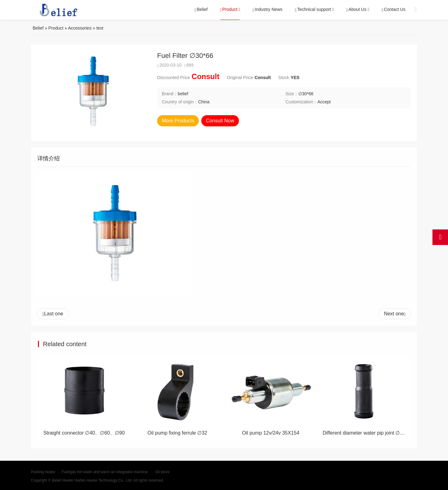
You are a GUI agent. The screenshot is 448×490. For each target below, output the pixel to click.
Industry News (268, 10)
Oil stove (162, 472)
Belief (201, 10)
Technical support (313, 10)
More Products (178, 121)
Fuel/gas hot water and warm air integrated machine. (105, 472)
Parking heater (43, 472)
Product (229, 10)
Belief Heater (63, 480)
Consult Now (220, 121)
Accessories (80, 28)
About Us (356, 10)
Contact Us (394, 10)
